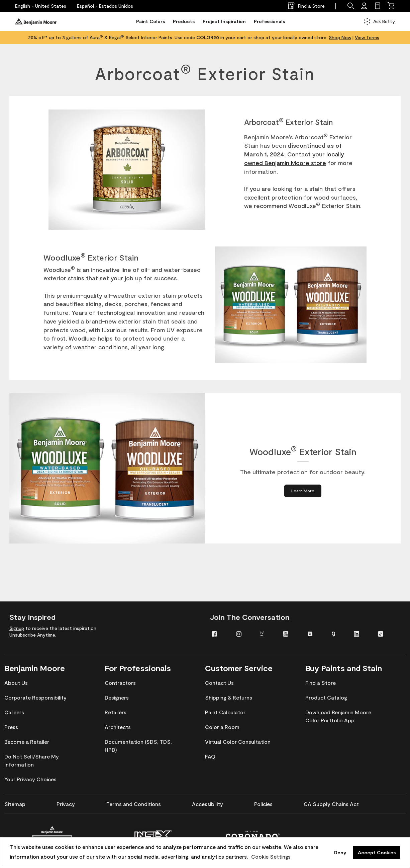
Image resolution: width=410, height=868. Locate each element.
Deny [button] (340, 852)
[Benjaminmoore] (36, 21)
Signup (17, 628)
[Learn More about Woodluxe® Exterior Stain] (303, 491)
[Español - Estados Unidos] (105, 6)
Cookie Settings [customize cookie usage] (271, 856)
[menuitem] (219, 633)
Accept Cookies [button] (377, 852)
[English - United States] (41, 6)
